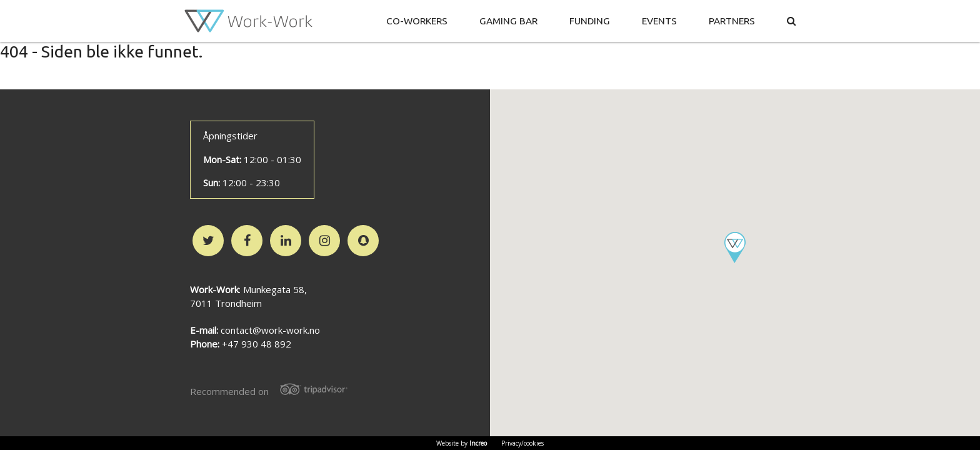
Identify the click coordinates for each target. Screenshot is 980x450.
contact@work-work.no (270, 330)
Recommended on (273, 390)
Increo (478, 443)
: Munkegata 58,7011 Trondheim (248, 296)
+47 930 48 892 (257, 344)
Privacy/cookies (522, 443)
